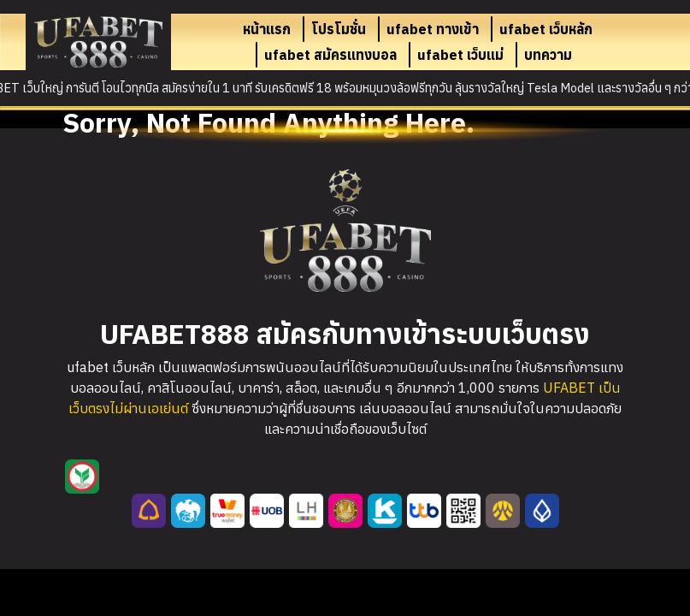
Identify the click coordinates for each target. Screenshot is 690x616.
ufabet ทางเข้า (433, 29)
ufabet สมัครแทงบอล (330, 55)
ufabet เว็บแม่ (460, 55)
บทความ (548, 55)
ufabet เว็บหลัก (546, 29)
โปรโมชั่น (339, 29)
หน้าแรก (267, 29)
